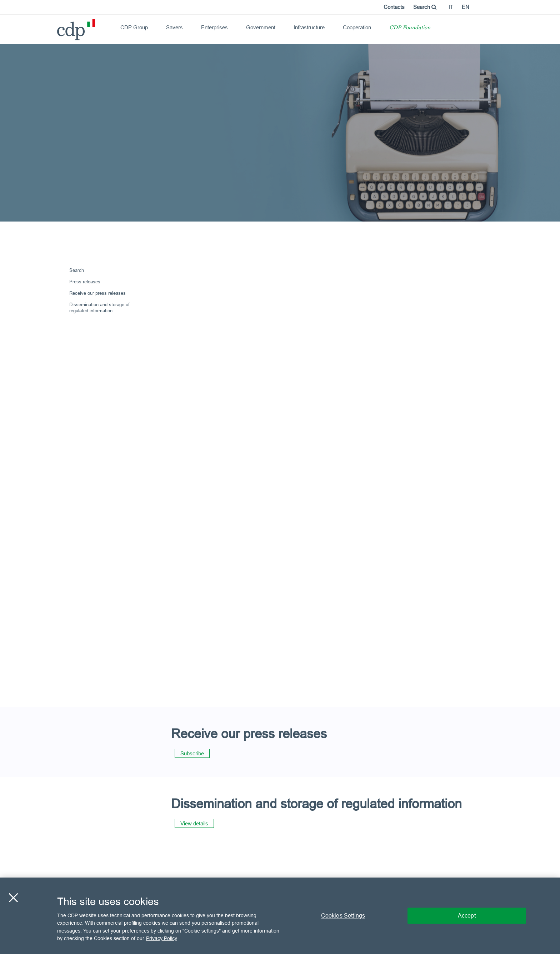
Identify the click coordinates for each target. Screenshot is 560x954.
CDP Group (134, 27)
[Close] (13, 898)
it (451, 7)
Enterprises (214, 27)
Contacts (394, 7)
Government (261, 27)
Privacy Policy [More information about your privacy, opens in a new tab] (162, 938)
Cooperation (357, 27)
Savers (174, 27)
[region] (280, 916)
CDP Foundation (410, 28)
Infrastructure (309, 27)
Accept (467, 915)
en (466, 7)
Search (425, 7)
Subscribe (192, 753)
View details (194, 823)
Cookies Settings (343, 915)
